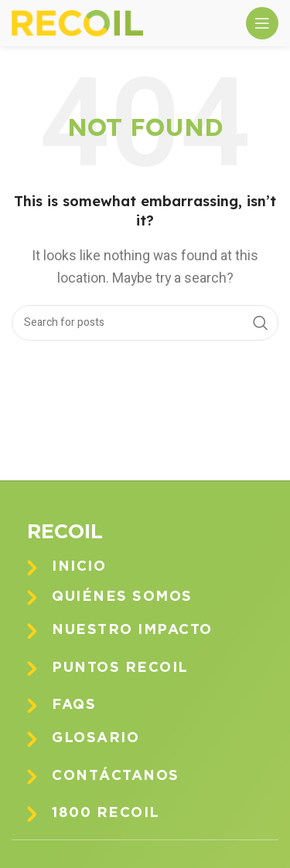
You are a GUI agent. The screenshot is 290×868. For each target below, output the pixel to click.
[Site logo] (77, 22)
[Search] (145, 323)
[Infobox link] (157, 567)
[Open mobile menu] (262, 23)
